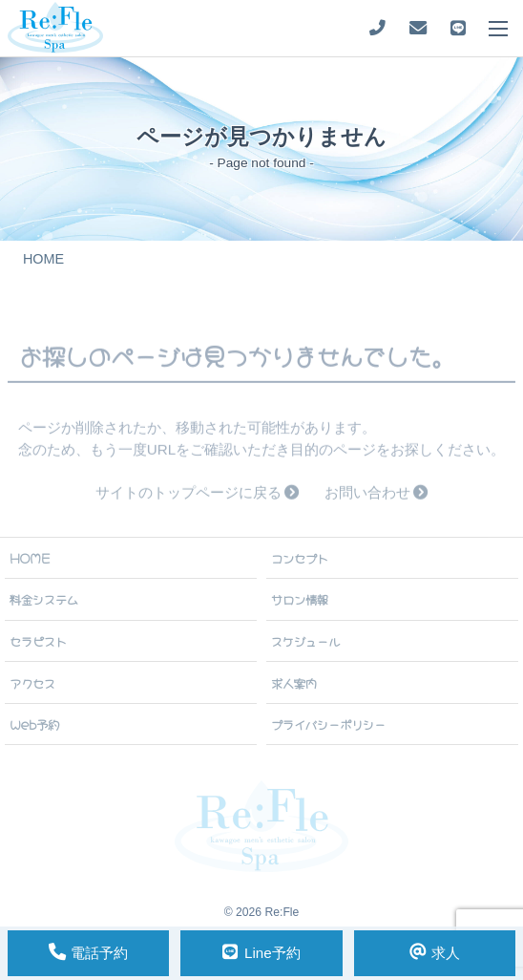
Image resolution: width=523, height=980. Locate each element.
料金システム (44, 599)
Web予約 (34, 724)
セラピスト (38, 641)
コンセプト (300, 558)
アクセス (32, 683)
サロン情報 (300, 599)
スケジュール (305, 641)
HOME (30, 558)
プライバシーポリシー (328, 724)
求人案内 (294, 683)
